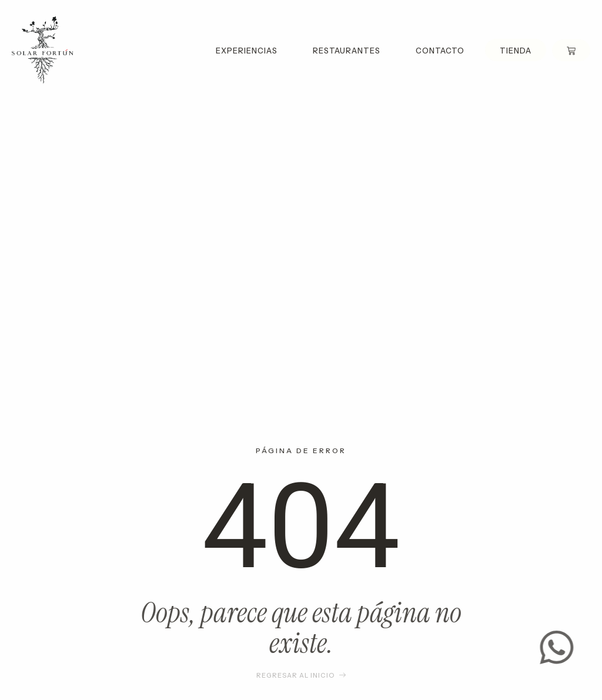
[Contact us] (560, 647)
